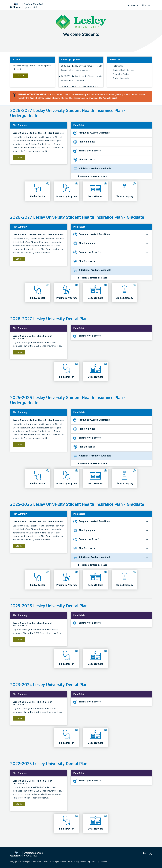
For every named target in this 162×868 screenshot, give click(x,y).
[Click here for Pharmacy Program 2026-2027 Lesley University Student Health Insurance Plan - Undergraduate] (67, 191)
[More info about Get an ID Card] (105, 184)
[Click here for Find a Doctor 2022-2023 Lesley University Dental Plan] (67, 823)
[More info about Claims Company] (134, 184)
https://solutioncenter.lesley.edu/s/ (32, 798)
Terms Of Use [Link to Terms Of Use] (84, 862)
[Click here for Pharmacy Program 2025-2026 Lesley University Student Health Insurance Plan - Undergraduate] (67, 478)
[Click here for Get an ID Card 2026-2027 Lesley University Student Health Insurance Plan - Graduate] (95, 293)
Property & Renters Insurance (93, 176)
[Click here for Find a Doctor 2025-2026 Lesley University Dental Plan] (67, 659)
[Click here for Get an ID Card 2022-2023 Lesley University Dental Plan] (95, 823)
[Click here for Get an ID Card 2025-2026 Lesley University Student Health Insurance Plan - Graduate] (95, 580)
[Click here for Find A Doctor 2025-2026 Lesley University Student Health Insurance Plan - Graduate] (38, 580)
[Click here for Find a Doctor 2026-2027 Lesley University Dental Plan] (67, 372)
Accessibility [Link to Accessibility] (95, 862)
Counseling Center (121, 74)
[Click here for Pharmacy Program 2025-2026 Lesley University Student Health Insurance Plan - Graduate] (67, 580)
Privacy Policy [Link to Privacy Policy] (73, 862)
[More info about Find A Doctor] (48, 184)
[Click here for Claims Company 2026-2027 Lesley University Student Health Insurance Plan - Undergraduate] (124, 191)
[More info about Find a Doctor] (77, 364)
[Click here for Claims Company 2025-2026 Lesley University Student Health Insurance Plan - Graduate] (124, 580)
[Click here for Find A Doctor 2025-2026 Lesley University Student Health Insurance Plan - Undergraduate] (38, 478)
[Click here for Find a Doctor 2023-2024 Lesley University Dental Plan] (67, 738)
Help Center (118, 66)
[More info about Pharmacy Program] (77, 184)
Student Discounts (121, 78)
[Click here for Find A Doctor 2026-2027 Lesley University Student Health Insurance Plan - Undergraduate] (38, 191)
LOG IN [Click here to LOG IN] (20, 76)
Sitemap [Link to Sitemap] (104, 862)
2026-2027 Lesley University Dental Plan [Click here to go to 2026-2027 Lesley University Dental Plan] (80, 87)
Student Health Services (123, 70)
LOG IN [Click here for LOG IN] (19, 157)
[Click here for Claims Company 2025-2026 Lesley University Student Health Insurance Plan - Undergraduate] (124, 478)
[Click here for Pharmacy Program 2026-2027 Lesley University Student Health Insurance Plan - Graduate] (67, 293)
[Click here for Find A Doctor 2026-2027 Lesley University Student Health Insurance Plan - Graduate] (38, 293)
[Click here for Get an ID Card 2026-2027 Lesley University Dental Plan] (95, 372)
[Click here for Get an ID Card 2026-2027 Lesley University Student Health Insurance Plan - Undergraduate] (95, 191)
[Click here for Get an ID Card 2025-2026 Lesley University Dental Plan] (95, 659)
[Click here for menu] (147, 5)
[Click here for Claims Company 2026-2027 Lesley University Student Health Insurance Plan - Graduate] (124, 293)
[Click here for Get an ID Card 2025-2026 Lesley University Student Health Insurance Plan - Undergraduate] (95, 478)
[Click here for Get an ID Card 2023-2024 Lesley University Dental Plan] (95, 738)
